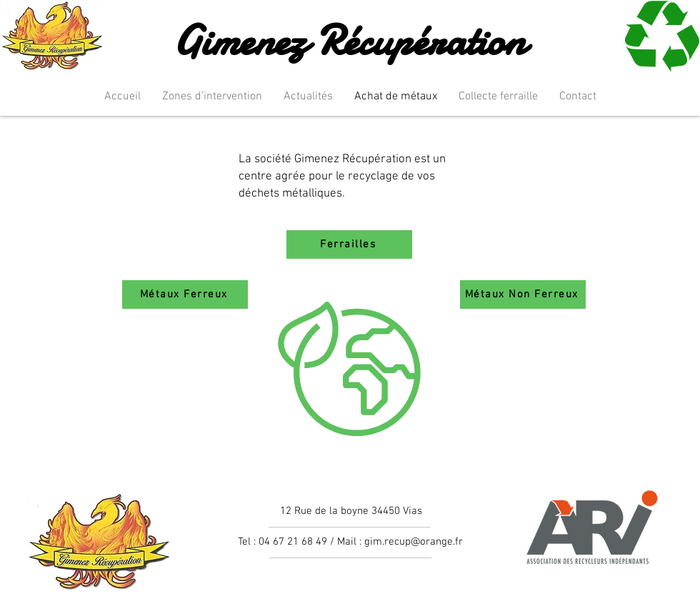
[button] (212, 97)
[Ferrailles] (349, 244)
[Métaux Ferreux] (185, 294)
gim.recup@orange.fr (414, 542)
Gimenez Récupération (349, 40)
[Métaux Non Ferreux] (523, 294)
